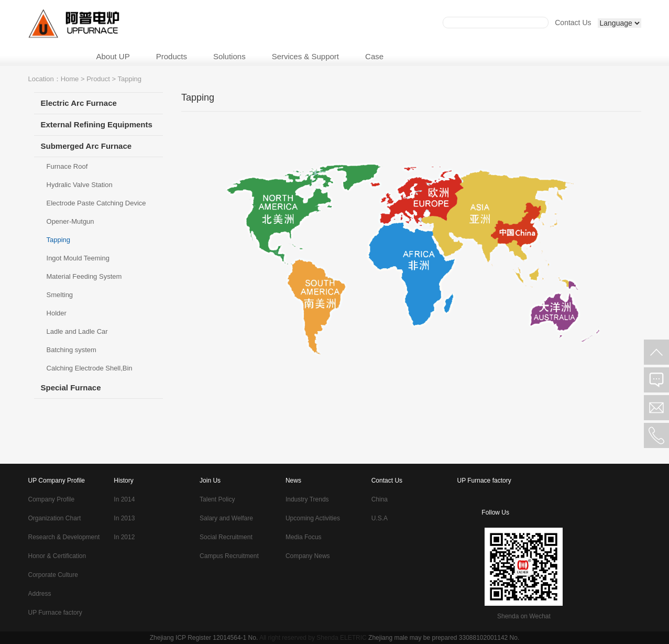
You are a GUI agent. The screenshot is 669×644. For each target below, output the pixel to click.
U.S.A (380, 518)
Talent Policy (217, 499)
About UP (113, 56)
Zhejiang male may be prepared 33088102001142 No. (444, 638)
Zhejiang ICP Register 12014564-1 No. (204, 638)
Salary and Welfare (226, 518)
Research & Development (64, 537)
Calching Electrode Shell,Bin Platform (90, 371)
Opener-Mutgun (70, 221)
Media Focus (304, 537)
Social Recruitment (226, 537)
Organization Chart (55, 518)
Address (40, 594)
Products (172, 56)
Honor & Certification (57, 556)
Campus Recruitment (229, 556)
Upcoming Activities (313, 518)
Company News (308, 556)
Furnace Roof (67, 166)
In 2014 (124, 499)
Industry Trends (307, 499)
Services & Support (305, 56)
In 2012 (124, 537)
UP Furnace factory (55, 613)
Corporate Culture (53, 575)
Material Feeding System (84, 276)
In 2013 (124, 518)
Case (374, 56)
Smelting (60, 295)
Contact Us (573, 23)
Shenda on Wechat (524, 616)
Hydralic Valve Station (80, 185)
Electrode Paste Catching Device (96, 203)
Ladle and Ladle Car (77, 331)
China (380, 499)
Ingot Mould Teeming (78, 258)
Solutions (229, 56)
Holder (57, 313)
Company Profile (52, 499)
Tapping (59, 240)
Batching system (72, 350)
